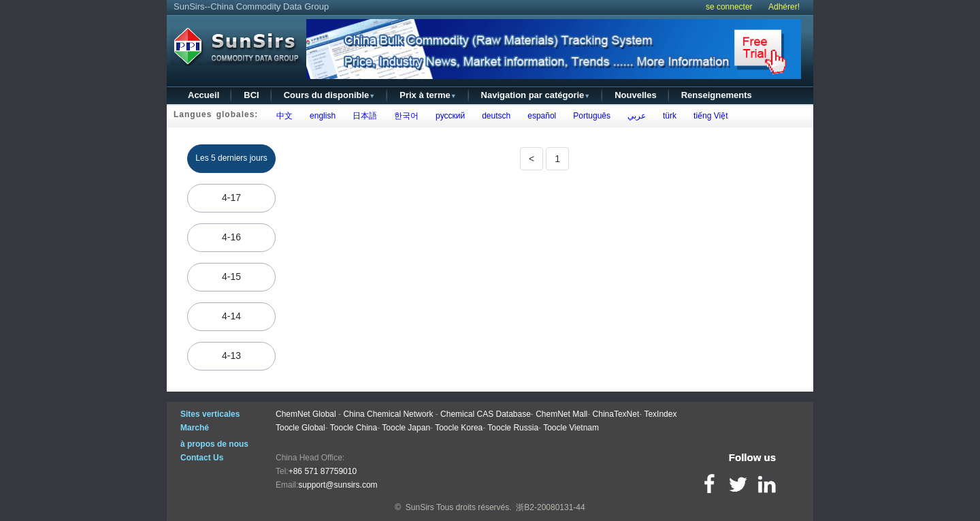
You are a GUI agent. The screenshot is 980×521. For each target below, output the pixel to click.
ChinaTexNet (616, 414)
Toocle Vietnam (571, 428)
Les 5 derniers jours (231, 158)
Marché (195, 428)
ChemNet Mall (561, 414)
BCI (251, 95)
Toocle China (354, 428)
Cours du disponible (330, 95)
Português (590, 116)
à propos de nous (214, 444)
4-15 (231, 277)
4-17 (231, 198)
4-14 (231, 316)
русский (448, 116)
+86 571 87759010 (323, 471)
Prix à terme (428, 95)
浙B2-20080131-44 (550, 507)
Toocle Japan (406, 428)
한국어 (404, 116)
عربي (634, 116)
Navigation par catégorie (536, 95)
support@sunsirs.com (338, 485)
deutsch (494, 116)
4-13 (231, 356)
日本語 (362, 116)
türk (667, 116)
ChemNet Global (306, 414)
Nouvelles (635, 95)
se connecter (729, 7)
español (540, 116)
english (320, 116)
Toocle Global (300, 428)
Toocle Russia (513, 428)
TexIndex (660, 414)
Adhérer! (784, 7)
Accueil (203, 95)
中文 (282, 116)
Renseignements (717, 95)
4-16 (231, 237)
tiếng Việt (708, 116)
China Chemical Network (388, 414)
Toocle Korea (459, 428)
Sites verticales (210, 414)
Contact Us (202, 458)
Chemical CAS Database (486, 414)
